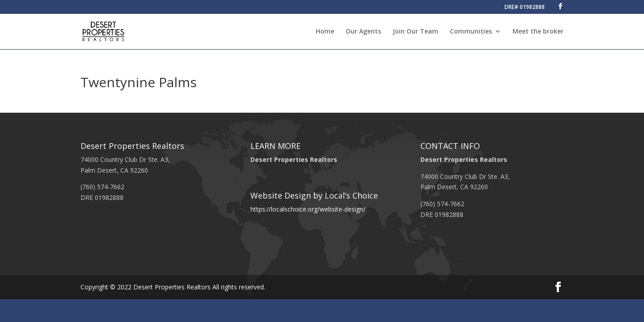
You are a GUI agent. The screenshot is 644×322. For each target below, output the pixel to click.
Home (325, 32)
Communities (471, 32)
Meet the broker (538, 32)
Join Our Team (415, 32)
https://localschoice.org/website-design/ (308, 209)
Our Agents (363, 32)
